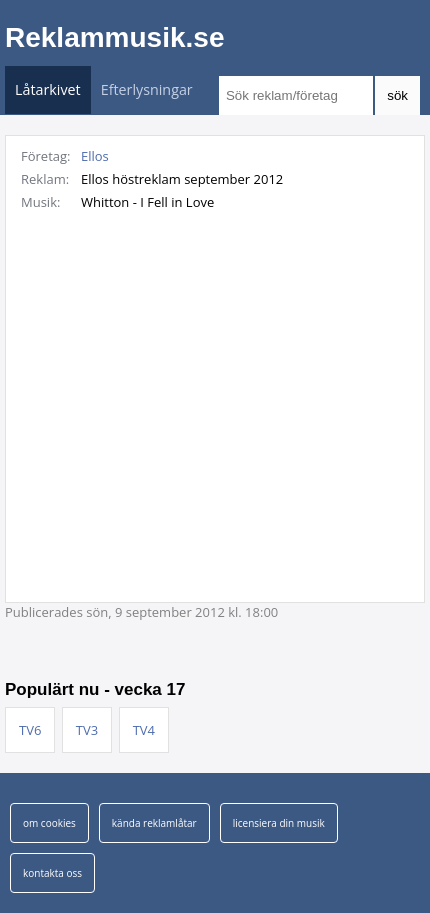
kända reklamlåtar (154, 823)
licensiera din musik (279, 823)
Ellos (95, 156)
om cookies (49, 823)
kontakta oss (52, 873)
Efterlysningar (147, 89)
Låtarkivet (48, 89)
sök (397, 95)
